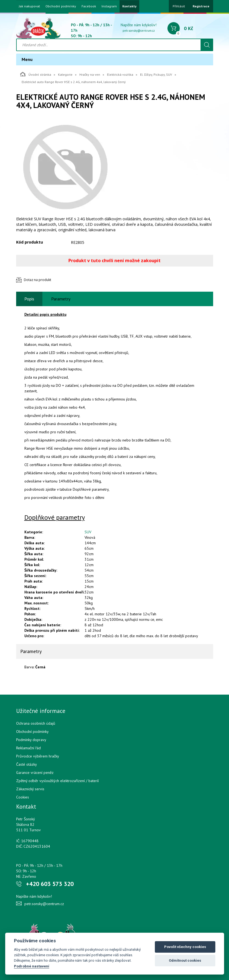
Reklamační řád (28, 748)
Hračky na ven (90, 74)
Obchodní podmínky (61, 6)
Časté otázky (27, 764)
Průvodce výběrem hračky (38, 756)
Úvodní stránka (36, 74)
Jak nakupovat (29, 6)
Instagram (109, 6)
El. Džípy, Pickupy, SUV (156, 74)
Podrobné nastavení (32, 966)
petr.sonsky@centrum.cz (139, 31)
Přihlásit (179, 6)
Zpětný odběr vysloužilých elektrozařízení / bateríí (57, 781)
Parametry (61, 299)
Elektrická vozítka (120, 74)
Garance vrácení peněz (35, 773)
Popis (29, 299)
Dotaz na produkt (37, 280)
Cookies (23, 797)
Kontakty (129, 6)
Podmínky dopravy (31, 740)
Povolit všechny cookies (185, 947)
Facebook (89, 6)
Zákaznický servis (30, 789)
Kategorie (65, 74)
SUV (88, 532)
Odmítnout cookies (185, 960)
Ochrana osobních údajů (36, 723)
